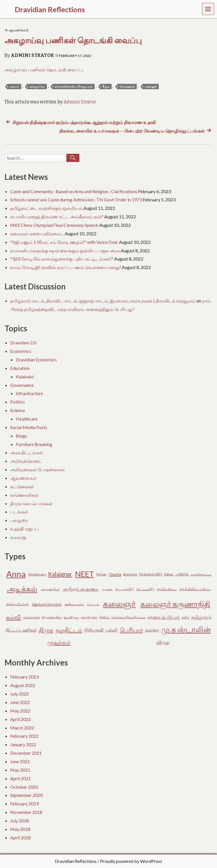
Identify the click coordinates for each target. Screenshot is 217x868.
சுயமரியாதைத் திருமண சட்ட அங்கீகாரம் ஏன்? (57, 217)
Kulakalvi (25, 377)
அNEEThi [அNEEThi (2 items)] (182, 574)
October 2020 (24, 787)
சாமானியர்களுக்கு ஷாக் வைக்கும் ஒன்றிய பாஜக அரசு (65, 250)
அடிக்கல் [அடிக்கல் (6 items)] (22, 589)
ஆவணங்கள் (19, 30)
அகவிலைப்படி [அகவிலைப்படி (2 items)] (201, 574)
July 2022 (19, 694)
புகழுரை (19, 520)
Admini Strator (32, 55)
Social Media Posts (29, 427)
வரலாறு (18, 537)
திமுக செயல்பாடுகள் (31, 503)
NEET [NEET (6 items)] (85, 574)
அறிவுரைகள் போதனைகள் (37, 469)
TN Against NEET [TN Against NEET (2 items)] (151, 574)
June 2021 (20, 761)
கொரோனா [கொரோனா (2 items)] (89, 617)
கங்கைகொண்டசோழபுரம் (74, 87)
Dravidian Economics (36, 360)
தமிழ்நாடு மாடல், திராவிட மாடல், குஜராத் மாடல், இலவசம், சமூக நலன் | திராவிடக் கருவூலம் (103, 301)
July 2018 (19, 821)
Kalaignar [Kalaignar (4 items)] (60, 574)
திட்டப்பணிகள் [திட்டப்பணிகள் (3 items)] (21, 630)
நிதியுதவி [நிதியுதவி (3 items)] (94, 630)
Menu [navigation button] (208, 9)
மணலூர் (151, 87)
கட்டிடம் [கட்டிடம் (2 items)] (93, 604)
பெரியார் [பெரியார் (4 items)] (131, 630)
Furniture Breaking (34, 444)
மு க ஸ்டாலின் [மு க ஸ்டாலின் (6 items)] (186, 629)
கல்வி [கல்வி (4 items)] (13, 617)
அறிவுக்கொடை (26, 461)
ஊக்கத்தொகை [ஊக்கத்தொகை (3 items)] (47, 604)
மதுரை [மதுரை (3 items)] (152, 630)
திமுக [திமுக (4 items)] (46, 630)
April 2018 (20, 838)
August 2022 (23, 685)
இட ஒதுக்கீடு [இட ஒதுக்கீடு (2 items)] (124, 589)
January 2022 (23, 744)
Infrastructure (29, 393)
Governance (22, 385)
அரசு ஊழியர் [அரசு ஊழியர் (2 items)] (50, 589)
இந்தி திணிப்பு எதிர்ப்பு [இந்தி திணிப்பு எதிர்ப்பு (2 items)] (195, 589)
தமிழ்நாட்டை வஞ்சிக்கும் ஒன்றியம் (46, 208)
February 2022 (24, 736)
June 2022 (20, 702)
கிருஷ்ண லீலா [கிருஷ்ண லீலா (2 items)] (52, 617)
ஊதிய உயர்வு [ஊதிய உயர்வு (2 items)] (74, 604)
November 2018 (26, 812)
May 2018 (20, 829)
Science (18, 410)
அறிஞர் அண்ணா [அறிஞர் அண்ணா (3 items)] (81, 589)
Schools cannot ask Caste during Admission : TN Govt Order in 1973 (76, 200)
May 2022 (20, 711)
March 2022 (22, 728)
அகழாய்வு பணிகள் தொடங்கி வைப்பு (73, 41)
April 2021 (20, 778)
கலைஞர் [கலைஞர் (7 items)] (119, 604)
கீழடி (106, 87)
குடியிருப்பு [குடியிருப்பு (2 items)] (71, 617)
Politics (18, 402)
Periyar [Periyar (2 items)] (102, 574)
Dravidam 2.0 (23, 343)
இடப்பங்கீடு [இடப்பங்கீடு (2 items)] (145, 589)
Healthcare (27, 419)
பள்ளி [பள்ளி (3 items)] (111, 630)
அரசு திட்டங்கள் (27, 452)
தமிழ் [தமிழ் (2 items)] (185, 617)
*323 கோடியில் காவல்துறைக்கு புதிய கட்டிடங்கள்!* (62, 259)
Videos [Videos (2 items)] (169, 574)
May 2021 (20, 770)
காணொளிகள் (24, 495)
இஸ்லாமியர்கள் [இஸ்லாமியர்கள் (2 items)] (17, 604)
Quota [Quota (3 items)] (115, 574)
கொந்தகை (127, 87)
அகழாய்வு (37, 87)
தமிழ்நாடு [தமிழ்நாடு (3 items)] (201, 617)
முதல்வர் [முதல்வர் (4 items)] (59, 642)
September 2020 (26, 795)
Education (20, 368)
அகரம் (14, 87)
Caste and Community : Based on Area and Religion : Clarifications (74, 191)
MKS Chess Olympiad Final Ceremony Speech (54, 225)
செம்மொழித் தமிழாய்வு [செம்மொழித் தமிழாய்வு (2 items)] (128, 617)
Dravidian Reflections (76, 861)
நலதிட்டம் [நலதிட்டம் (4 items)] (69, 630)
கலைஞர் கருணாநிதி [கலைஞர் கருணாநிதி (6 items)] (175, 604)
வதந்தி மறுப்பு (24, 529)
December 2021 (26, 753)
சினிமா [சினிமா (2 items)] (104, 617)
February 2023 (24, 677)
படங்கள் (19, 512)
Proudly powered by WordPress (131, 861)
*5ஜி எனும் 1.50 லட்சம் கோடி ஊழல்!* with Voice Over (64, 242)
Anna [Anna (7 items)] (16, 574)
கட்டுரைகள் (22, 486)
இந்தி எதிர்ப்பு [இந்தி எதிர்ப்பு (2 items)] (167, 589)
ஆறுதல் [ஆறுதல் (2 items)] (107, 589)
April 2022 (20, 719)
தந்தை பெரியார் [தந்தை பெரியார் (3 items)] (164, 617)
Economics (21, 351)
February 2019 (24, 804)
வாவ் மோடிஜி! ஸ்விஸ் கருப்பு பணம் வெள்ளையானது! (66, 267)
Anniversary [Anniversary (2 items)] (37, 574)
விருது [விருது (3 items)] (163, 642)
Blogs (21, 436)
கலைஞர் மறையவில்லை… (37, 233)
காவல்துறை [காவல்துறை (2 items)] (32, 617)
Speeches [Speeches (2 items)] (130, 574)
